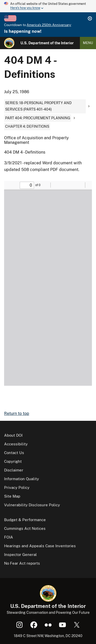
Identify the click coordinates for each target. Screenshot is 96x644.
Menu (88, 43)
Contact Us (14, 453)
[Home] (9, 43)
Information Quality (22, 479)
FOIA (9, 537)
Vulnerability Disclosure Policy (32, 505)
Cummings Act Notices (25, 528)
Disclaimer (14, 470)
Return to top (17, 414)
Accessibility (16, 444)
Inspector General (20, 555)
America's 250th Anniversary (49, 25)
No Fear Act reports (22, 563)
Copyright (13, 461)
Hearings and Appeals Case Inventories (40, 546)
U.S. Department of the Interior (47, 43)
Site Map (12, 496)
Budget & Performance (25, 520)
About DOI (13, 435)
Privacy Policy (17, 487)
